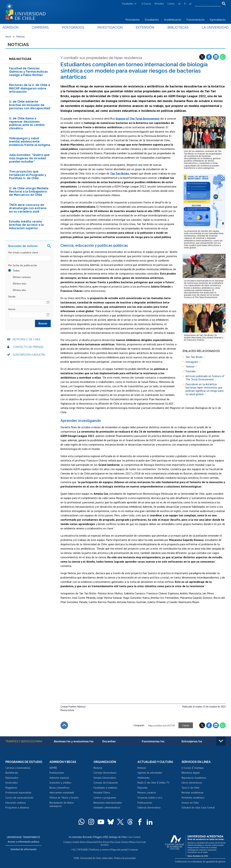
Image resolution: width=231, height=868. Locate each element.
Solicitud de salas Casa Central (198, 807)
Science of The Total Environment (138, 118)
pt (190, 4)
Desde (12, 297)
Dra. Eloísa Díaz (106, 842)
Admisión (14, 27)
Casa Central (134, 837)
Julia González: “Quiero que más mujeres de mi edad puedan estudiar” (29, 158)
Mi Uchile (159, 4)
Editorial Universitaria (149, 807)
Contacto (133, 850)
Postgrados (74, 27)
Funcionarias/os (196, 20)
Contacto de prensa (28, 347)
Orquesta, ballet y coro (150, 798)
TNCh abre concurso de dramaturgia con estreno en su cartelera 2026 (28, 208)
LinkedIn (216, 57)
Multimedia (143, 778)
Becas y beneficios (59, 788)
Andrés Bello (79, 842)
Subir (64, 725)
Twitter (190, 366)
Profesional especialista (18, 793)
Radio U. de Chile (147, 783)
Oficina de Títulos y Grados (64, 798)
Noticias (21, 36)
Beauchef (92, 842)
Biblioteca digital (191, 773)
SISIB (76, 858)
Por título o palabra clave (23, 252)
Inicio (8, 36)
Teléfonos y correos (99, 850)
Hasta (12, 309)
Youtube (191, 371)
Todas (14, 271)
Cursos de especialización (19, 798)
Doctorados (12, 783)
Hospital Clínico (102, 793)
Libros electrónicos (192, 783)
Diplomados (12, 778)
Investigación (110, 27)
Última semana (19, 277)
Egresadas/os (218, 20)
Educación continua (16, 803)
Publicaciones (145, 803)
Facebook (209, 57)
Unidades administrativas (107, 807)
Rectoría (98, 768)
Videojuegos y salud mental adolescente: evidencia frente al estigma (30, 142)
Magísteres (11, 788)
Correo (171, 4)
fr (185, 4)
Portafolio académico (193, 798)
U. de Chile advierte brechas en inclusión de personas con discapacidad (30, 105)
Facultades (128, 4)
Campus (67, 842)
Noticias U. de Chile (27, 339)
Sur (138, 842)
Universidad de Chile (91, 858)
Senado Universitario (105, 778)
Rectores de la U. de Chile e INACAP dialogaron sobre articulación (30, 88)
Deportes (143, 788)
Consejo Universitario (105, 773)
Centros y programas (105, 798)
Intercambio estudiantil (62, 793)
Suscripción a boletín (29, 355)
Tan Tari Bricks (194, 357)
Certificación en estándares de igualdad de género (200, 862)
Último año (17, 290)
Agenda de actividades (150, 773)
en (179, 4)
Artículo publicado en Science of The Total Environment (205, 378)
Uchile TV (164, 783)
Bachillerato (12, 773)
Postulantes (133, 20)
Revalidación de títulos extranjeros (62, 804)
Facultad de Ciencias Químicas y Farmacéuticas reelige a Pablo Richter (28, 72)
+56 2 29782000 (79, 850)
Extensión (144, 27)
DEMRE (53, 768)
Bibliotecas (176, 27)
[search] (206, 4)
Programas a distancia (17, 807)
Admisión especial (59, 778)
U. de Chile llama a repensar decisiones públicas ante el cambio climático (27, 123)
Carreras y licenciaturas (18, 768)
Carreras (42, 27)
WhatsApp (223, 57)
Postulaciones (57, 773)
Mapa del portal (119, 850)
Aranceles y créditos (60, 783)
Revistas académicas (192, 793)
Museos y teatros (147, 793)
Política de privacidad (125, 858)
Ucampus (199, 768)
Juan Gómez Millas (126, 842)
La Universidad (212, 27)
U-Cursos (146, 4)
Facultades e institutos (105, 788)
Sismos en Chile (190, 803)
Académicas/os (173, 20)
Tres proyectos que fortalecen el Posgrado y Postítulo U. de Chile (28, 175)
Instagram (192, 362)
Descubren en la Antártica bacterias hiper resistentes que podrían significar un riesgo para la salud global (204, 389)
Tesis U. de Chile (190, 788)
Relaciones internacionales (108, 803)
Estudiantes (152, 20)
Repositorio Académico (194, 778)
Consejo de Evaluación (106, 783)
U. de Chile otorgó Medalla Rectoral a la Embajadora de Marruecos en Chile (29, 192)
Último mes (17, 284)
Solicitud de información (24, 849)
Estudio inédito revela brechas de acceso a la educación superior (26, 225)
